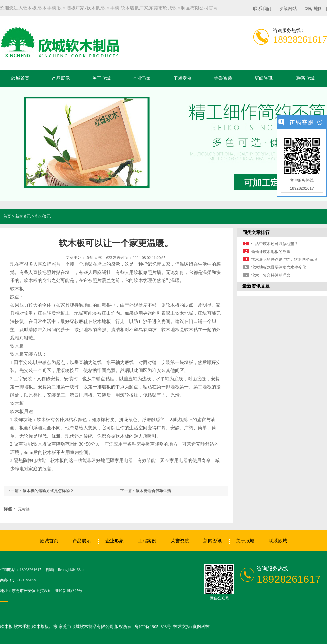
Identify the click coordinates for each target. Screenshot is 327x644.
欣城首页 (20, 78)
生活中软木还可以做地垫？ (275, 244)
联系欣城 (305, 78)
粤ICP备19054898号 (153, 626)
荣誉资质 (223, 78)
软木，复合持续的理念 (271, 275)
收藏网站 (288, 9)
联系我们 (262, 9)
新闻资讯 (264, 78)
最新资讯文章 (256, 286)
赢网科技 (201, 626)
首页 (7, 216)
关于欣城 (101, 78)
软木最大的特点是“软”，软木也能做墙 (284, 259)
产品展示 (61, 78)
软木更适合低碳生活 (153, 491)
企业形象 (142, 78)
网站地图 (314, 9)
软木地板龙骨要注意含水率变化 (279, 267)
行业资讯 (43, 216)
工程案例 (182, 78)
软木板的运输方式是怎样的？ (48, 491)
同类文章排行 (256, 233)
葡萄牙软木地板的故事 (271, 252)
